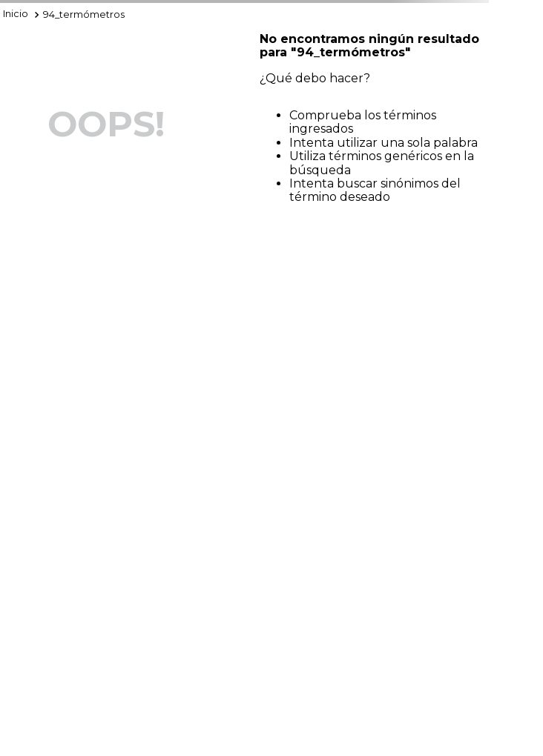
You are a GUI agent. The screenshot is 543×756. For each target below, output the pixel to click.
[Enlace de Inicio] (16, 15)
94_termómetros (84, 14)
